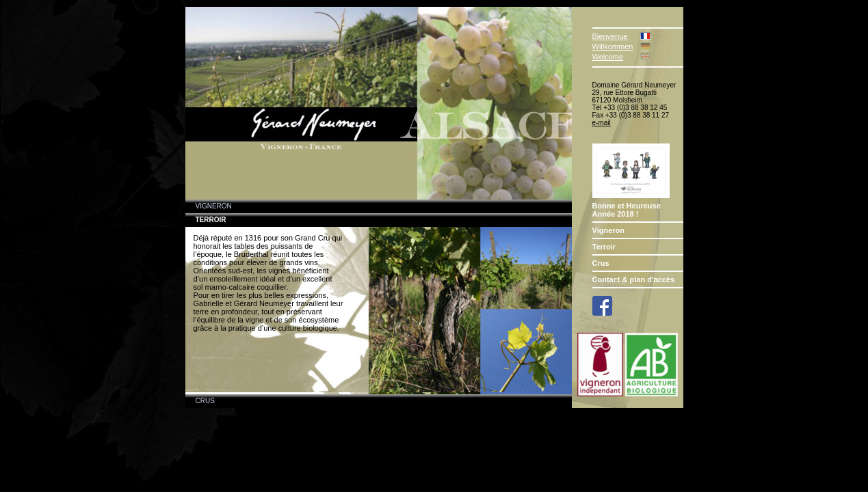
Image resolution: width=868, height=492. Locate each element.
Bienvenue (610, 36)
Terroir (604, 247)
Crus (601, 263)
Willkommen (613, 46)
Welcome (608, 57)
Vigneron (608, 230)
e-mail (602, 123)
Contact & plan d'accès (634, 279)
